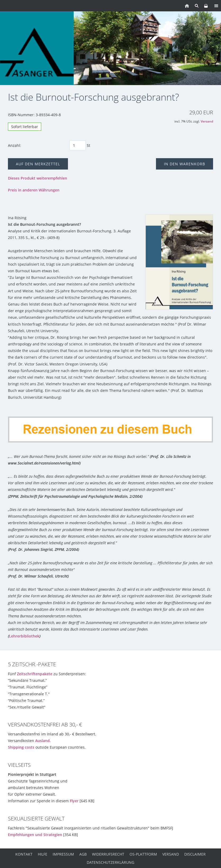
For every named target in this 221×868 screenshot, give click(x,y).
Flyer (74, 801)
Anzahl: (15, 145)
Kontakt (24, 854)
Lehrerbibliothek (24, 636)
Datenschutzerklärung (111, 862)
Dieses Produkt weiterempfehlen (38, 178)
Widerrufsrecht (108, 854)
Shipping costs (21, 747)
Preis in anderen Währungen (34, 190)
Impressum (63, 854)
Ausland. (43, 741)
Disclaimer (195, 854)
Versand (207, 121)
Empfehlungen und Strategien (35, 835)
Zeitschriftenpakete (35, 674)
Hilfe (43, 854)
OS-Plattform (143, 854)
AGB (83, 854)
